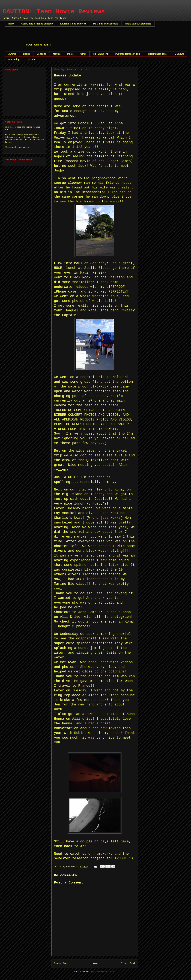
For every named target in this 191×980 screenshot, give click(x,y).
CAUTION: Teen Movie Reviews (54, 12)
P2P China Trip (101, 54)
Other (83, 54)
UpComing (14, 59)
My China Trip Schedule (106, 24)
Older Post (128, 963)
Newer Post (61, 963)
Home (11, 24)
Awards (12, 54)
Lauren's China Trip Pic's (73, 24)
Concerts (41, 54)
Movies (57, 54)
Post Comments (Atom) (103, 972)
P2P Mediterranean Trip (128, 54)
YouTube (31, 59)
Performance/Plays (157, 54)
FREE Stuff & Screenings (138, 24)
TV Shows (179, 54)
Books (26, 54)
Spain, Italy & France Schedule (37, 24)
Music (70, 54)
